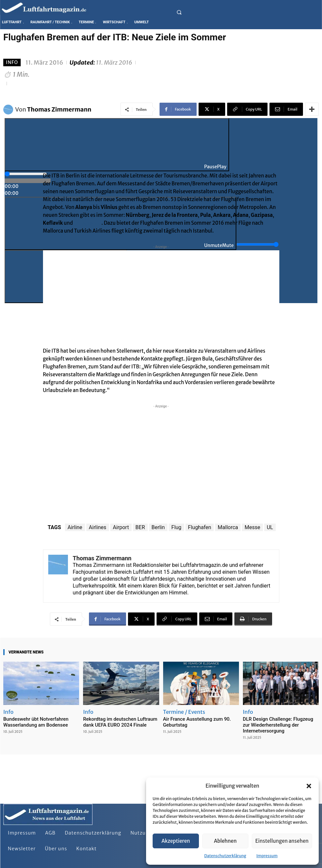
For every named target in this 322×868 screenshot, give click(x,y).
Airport (121, 527)
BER (140, 527)
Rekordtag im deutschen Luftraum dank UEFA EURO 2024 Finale (121, 722)
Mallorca (228, 527)
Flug (176, 527)
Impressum (267, 856)
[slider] (26, 174)
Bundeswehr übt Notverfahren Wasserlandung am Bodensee (32, 722)
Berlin (158, 527)
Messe (252, 527)
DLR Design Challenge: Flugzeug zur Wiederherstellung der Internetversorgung (277, 724)
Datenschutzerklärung (225, 856)
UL (270, 527)
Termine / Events (184, 712)
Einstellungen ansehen (282, 841)
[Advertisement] (161, 296)
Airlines (98, 527)
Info (12, 62)
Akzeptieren (176, 841)
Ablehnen (225, 841)
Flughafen (200, 527)
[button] (309, 786)
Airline (75, 527)
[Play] (117, 145)
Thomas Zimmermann (59, 109)
